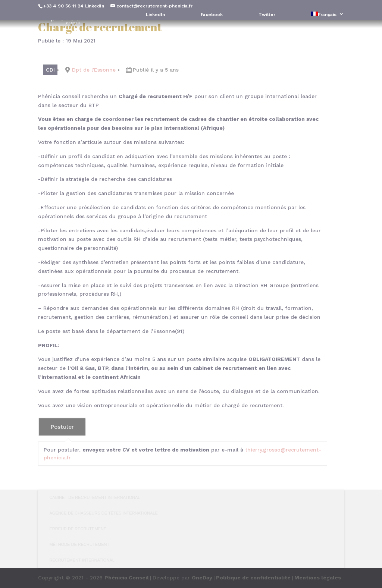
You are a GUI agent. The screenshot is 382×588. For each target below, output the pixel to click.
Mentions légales (318, 578)
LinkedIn (95, 6)
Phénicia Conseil (127, 578)
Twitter (267, 15)
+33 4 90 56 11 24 (63, 6)
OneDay (202, 578)
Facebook (212, 15)
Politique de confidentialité (253, 578)
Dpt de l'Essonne (94, 70)
